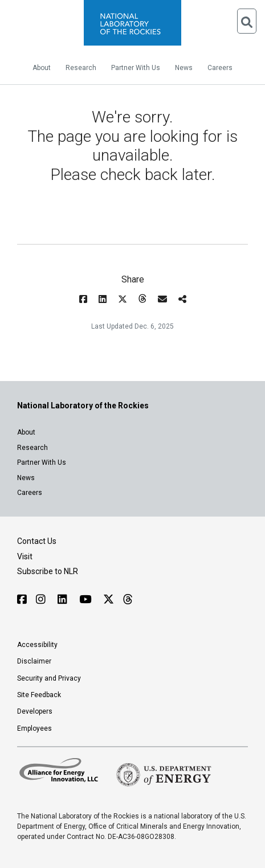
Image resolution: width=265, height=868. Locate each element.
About (42, 68)
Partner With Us (136, 68)
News (184, 68)
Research (81, 68)
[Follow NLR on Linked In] (64, 599)
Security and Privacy (49, 678)
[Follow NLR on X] (109, 599)
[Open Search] (247, 21)
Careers (220, 68)
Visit (25, 556)
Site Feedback (39, 695)
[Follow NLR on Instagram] (42, 599)
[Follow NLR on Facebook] (22, 599)
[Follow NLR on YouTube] (87, 599)
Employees (34, 728)
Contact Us (37, 541)
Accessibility (37, 645)
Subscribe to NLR (48, 571)
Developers (35, 711)
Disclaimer (34, 661)
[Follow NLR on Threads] (127, 599)
